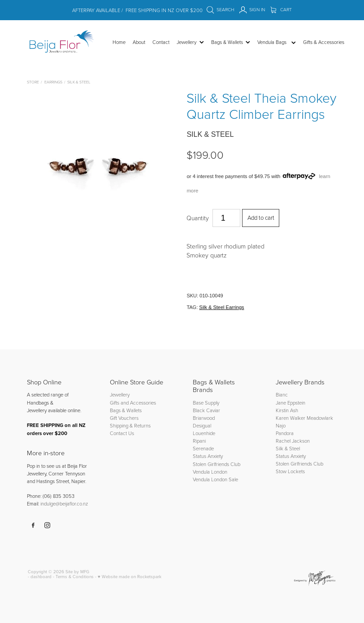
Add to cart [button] (261, 218)
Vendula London (210, 472)
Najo (281, 425)
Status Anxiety (208, 456)
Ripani (199, 441)
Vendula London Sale (215, 479)
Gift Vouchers (124, 418)
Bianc (282, 394)
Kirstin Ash (287, 410)
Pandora (285, 433)
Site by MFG (77, 571)
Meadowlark (320, 418)
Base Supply (206, 403)
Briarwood (204, 418)
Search (221, 9)
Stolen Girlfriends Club (217, 464)
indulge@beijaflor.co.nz (64, 503)
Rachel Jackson (293, 441)
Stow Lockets (290, 471)
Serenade (203, 448)
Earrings (53, 82)
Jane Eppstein (291, 403)
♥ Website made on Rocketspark (130, 576)
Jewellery (120, 394)
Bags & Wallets (126, 410)
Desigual (202, 425)
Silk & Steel (79, 82)
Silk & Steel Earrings (221, 307)
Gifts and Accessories (133, 403)
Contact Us (122, 433)
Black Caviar (206, 410)
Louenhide (204, 433)
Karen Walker (290, 418)
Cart (281, 9)
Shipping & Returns (130, 425)
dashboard (41, 576)
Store (33, 82)
